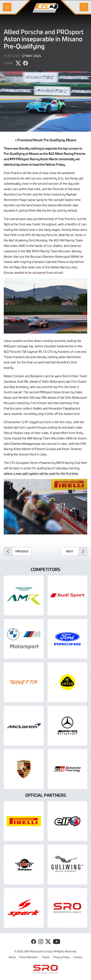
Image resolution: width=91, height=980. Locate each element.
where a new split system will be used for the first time (41, 473)
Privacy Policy (62, 957)
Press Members (29, 957)
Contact (78, 957)
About (12, 957)
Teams (46, 957)
